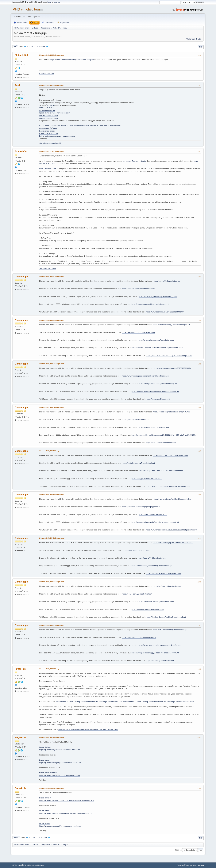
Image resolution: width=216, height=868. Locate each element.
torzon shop (44, 760)
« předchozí (189, 39)
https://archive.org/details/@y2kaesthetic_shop (158, 296)
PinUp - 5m (20, 669)
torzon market (45, 823)
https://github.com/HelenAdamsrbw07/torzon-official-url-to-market (66, 813)
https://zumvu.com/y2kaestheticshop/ (161, 443)
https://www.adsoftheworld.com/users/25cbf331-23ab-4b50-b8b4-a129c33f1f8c (164, 435)
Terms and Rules (191, 865)
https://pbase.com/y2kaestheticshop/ (137, 594)
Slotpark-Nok (22, 55)
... (30, 46)
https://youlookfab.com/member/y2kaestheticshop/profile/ (169, 356)
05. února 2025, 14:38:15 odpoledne (51, 55)
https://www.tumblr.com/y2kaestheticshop (170, 630)
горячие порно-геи (47, 110)
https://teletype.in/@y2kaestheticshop (147, 478)
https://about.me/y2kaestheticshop (136, 550)
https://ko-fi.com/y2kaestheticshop (167, 586)
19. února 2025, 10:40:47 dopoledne (51, 407)
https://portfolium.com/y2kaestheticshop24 (139, 463)
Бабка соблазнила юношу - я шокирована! (57, 136)
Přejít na (178, 850)
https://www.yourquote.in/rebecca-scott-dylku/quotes (160, 645)
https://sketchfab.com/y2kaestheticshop (148, 609)
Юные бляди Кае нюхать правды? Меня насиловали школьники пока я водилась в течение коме (80, 126)
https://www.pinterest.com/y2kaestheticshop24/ (158, 384)
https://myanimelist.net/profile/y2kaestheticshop (172, 499)
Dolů (15, 46)
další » (199, 39)
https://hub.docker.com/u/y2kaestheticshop (170, 455)
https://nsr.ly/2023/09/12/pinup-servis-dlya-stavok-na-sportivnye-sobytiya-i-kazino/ (88, 729)
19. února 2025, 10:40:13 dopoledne (51, 364)
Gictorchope (21, 277)
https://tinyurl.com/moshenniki (50, 143)
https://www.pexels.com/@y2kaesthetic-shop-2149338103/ (155, 391)
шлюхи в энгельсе (47, 108)
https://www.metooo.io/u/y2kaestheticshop (139, 637)
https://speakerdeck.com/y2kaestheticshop (163, 573)
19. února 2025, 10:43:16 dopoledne (51, 625)
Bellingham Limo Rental (48, 268)
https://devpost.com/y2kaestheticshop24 (138, 289)
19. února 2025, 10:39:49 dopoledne (51, 320)
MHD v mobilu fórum (27, 9)
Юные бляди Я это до (48, 133)
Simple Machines (38, 865)
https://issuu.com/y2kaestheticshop (153, 514)
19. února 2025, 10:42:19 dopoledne (51, 538)
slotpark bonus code (46, 73)
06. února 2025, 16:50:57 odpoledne (51, 85)
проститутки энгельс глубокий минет (55, 113)
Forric (18, 85)
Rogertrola (20, 738)
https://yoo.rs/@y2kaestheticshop (166, 281)
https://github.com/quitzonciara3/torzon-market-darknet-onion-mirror (67, 800)
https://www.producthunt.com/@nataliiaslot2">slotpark (72, 60)
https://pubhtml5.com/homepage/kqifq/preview (141, 507)
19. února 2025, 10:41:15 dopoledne (51, 451)
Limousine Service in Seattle (135, 161)
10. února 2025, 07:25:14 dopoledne (51, 151)
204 (44, 46)
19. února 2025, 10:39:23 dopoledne (51, 277)
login (49, 2)
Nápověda (181, 865)
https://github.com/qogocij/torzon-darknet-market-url (60, 763)
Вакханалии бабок (47, 131)
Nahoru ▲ (201, 865)
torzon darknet (45, 747)
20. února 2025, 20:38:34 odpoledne (51, 788)
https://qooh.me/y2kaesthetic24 (159, 399)
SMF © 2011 (27, 865)
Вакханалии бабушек (48, 128)
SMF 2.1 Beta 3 (17, 865)
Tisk (201, 47)
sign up (57, 2)
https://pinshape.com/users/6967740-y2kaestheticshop (161, 471)
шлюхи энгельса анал (48, 115)
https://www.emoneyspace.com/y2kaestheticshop (173, 543)
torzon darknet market (48, 773)
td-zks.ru (50, 105)
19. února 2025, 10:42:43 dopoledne (51, 582)
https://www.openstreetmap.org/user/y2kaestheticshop (168, 486)
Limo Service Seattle (48, 169)
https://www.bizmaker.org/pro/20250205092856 (165, 312)
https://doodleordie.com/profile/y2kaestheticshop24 (167, 617)
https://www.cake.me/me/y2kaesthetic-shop (156, 340)
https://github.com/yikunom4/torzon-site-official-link (60, 750)
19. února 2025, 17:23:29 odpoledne (51, 669)
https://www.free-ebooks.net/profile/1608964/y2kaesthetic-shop (157, 348)
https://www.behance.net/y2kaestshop (154, 427)
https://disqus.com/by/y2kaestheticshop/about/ (150, 304)
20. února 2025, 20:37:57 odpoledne (51, 737)
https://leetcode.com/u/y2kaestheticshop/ (139, 332)
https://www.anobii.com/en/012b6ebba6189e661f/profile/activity (172, 530)
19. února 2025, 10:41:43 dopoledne (51, 495)
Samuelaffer (21, 151)
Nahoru (16, 837)
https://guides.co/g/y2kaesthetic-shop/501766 (171, 412)
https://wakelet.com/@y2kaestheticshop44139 (172, 325)
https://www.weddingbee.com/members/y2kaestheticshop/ (146, 376)
